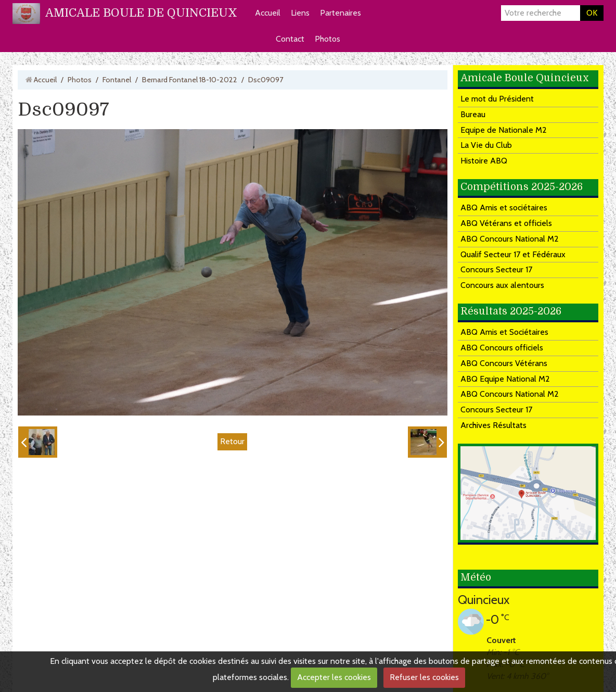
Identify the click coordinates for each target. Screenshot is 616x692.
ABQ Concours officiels (502, 348)
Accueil (268, 13)
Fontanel (117, 80)
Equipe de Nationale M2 (504, 130)
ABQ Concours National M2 (510, 239)
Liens (300, 13)
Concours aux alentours (502, 285)
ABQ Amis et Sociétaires (504, 332)
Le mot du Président (497, 99)
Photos (328, 39)
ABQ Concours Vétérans (504, 363)
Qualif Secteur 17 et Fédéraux (513, 254)
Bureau (473, 114)
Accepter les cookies (334, 677)
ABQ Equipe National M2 (505, 379)
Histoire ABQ (484, 161)
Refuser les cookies (424, 677)
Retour (232, 441)
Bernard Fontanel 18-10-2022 (190, 80)
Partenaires (341, 13)
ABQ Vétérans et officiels (506, 223)
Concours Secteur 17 (496, 269)
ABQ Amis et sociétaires (504, 207)
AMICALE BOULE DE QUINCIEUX (141, 13)
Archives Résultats (493, 425)
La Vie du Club (486, 145)
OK (592, 13)
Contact (290, 39)
